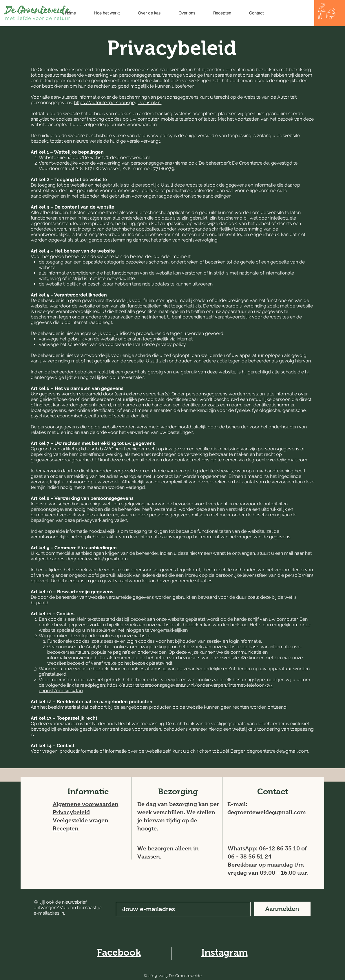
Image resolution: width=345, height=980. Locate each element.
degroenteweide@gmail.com (277, 460)
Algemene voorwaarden (86, 804)
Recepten (66, 828)
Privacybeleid (71, 812)
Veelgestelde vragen (81, 820)
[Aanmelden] (282, 909)
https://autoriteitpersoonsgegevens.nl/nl (118, 103)
